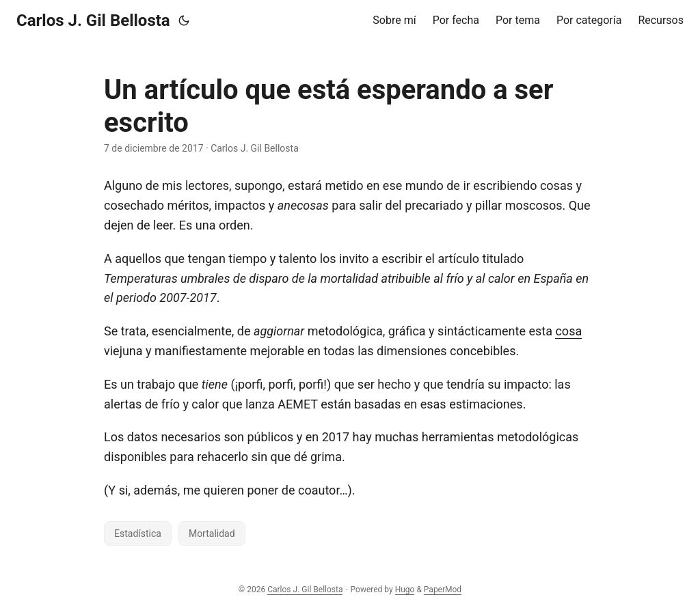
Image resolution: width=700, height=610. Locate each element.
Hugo (405, 590)
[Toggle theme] (184, 20)
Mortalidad (212, 533)
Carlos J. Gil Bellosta (93, 20)
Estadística (138, 533)
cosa (568, 331)
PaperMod (443, 590)
